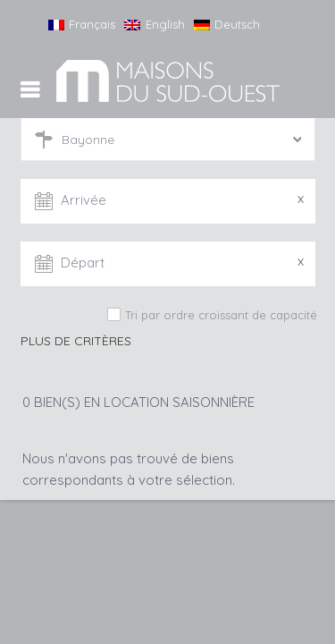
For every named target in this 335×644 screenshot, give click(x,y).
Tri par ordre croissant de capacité (221, 315)
